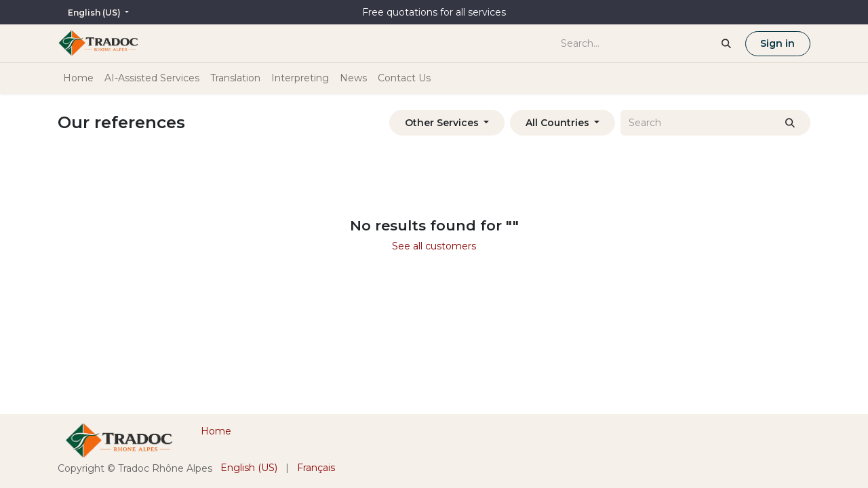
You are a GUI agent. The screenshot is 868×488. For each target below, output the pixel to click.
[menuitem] (78, 78)
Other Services (442, 123)
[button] (447, 122)
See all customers (434, 246)
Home (216, 431)
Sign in (777, 43)
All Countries (557, 123)
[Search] (790, 122)
